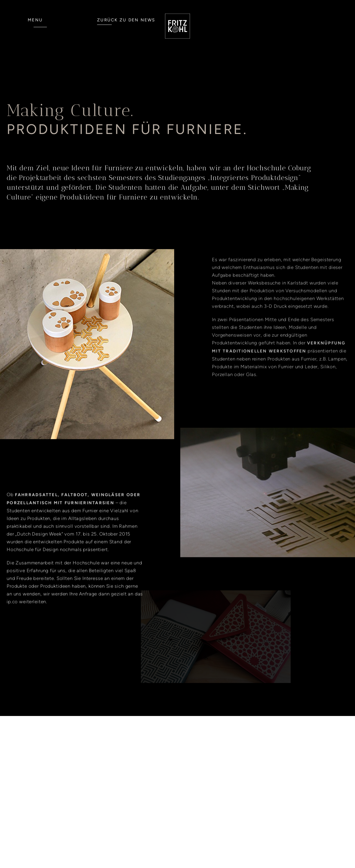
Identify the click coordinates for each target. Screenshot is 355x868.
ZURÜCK (126, 20)
